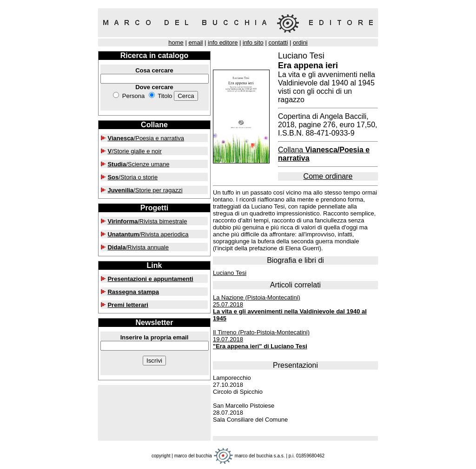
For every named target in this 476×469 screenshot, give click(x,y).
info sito (253, 42)
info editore (223, 42)
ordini (300, 42)
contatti (278, 42)
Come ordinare (328, 176)
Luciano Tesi (230, 273)
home (176, 42)
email (195, 42)
